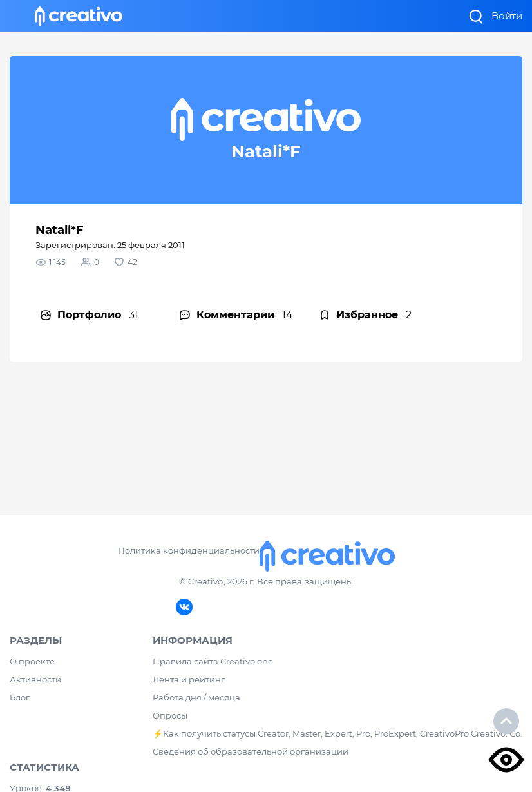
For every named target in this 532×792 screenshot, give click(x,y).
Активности (35, 679)
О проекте (32, 661)
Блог (20, 697)
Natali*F (60, 230)
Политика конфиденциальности (188, 550)
